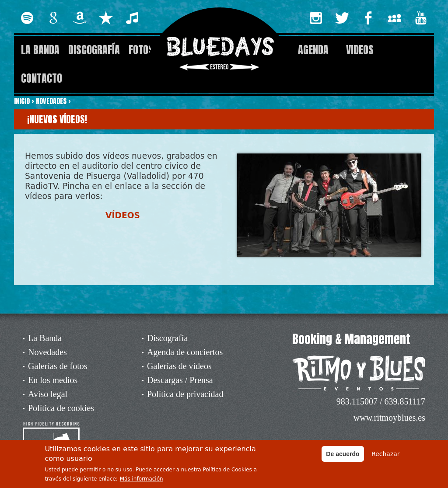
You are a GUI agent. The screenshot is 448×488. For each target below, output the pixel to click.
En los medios (53, 380)
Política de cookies (61, 408)
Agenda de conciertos (185, 352)
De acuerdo (343, 456)
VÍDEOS (123, 215)
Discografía (94, 50)
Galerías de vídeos (179, 366)
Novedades (51, 101)
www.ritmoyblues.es (389, 418)
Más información (142, 481)
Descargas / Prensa (180, 380)
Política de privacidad (185, 394)
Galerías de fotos (58, 366)
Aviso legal (48, 394)
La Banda (40, 50)
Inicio (22, 101)
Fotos (141, 50)
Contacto (42, 78)
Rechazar (386, 456)
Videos (360, 50)
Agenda (313, 50)
